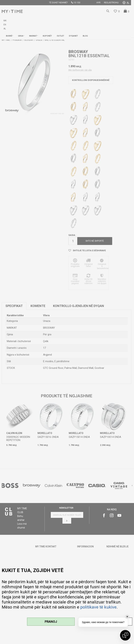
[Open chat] (125, 635)
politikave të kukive (98, 607)
